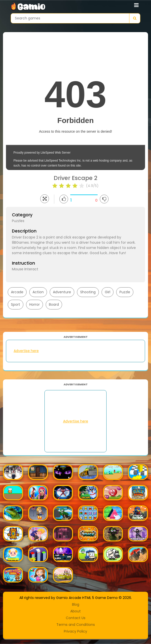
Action (38, 292)
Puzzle (125, 292)
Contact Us (76, 618)
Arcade (17, 292)
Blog (76, 604)
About (75, 611)
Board (54, 304)
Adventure (62, 292)
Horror (35, 304)
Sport (16, 304)
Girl (108, 292)
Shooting (88, 292)
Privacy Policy (75, 631)
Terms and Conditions (76, 625)
